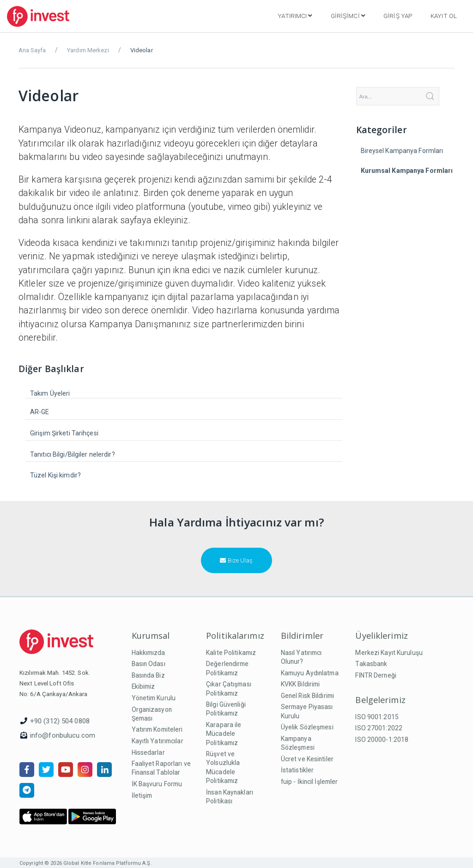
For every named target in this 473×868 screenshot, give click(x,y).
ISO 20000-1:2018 (382, 740)
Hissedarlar (148, 752)
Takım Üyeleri (50, 393)
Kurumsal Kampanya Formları (407, 171)
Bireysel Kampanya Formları (402, 151)
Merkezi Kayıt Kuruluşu (389, 653)
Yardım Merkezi (88, 50)
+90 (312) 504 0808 (60, 721)
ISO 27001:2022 (379, 728)
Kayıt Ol (444, 16)
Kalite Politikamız (231, 653)
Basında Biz (148, 675)
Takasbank (371, 664)
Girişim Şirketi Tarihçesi (64, 433)
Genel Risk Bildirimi (307, 696)
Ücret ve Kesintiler (307, 759)
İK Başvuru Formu (157, 784)
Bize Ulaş (236, 560)
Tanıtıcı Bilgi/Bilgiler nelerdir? (73, 454)
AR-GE (40, 412)
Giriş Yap (398, 16)
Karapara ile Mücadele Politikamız (224, 734)
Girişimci (348, 16)
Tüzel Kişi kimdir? (55, 475)
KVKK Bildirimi (300, 684)
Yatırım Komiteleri (157, 729)
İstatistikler (297, 770)
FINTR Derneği (376, 675)
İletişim (142, 795)
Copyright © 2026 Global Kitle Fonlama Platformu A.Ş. (86, 863)
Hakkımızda (149, 653)
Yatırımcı (295, 16)
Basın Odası (149, 664)
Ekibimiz (143, 686)
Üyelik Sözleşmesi (307, 727)
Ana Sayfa (32, 50)
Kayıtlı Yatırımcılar (158, 741)
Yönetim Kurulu (154, 698)
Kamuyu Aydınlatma (310, 673)
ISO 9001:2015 (377, 717)
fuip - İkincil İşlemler (309, 782)
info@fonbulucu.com (63, 735)
